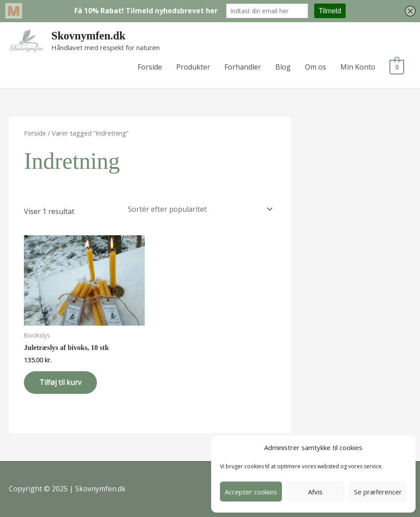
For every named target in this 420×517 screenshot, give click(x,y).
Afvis (315, 492)
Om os (317, 67)
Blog (285, 67)
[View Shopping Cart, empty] (398, 67)
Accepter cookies (251, 492)
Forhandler (245, 67)
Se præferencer (378, 492)
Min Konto (360, 67)
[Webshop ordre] (199, 209)
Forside (152, 67)
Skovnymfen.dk (88, 36)
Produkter (195, 67)
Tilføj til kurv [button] (60, 382)
